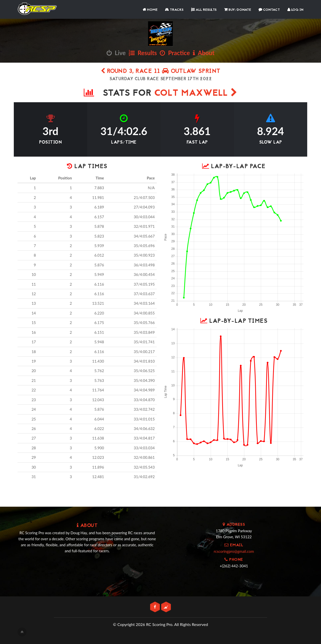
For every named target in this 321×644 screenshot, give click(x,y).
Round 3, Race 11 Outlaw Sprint (161, 72)
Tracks (174, 10)
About (204, 53)
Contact (269, 10)
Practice (175, 53)
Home (150, 10)
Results (143, 53)
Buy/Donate (238, 10)
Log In (295, 10)
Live (116, 53)
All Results (204, 10)
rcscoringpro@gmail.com (234, 551)
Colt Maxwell (196, 94)
